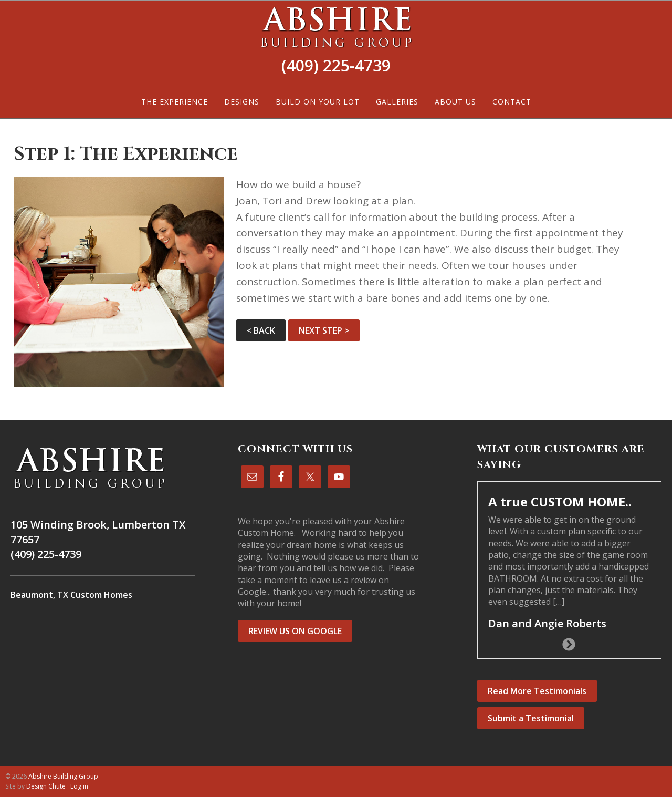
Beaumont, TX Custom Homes (71, 595)
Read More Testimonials (537, 691)
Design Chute (46, 786)
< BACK (261, 330)
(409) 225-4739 (336, 65)
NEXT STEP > (324, 330)
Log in (79, 786)
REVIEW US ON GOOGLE (295, 631)
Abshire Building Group (336, 27)
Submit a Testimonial (531, 718)
